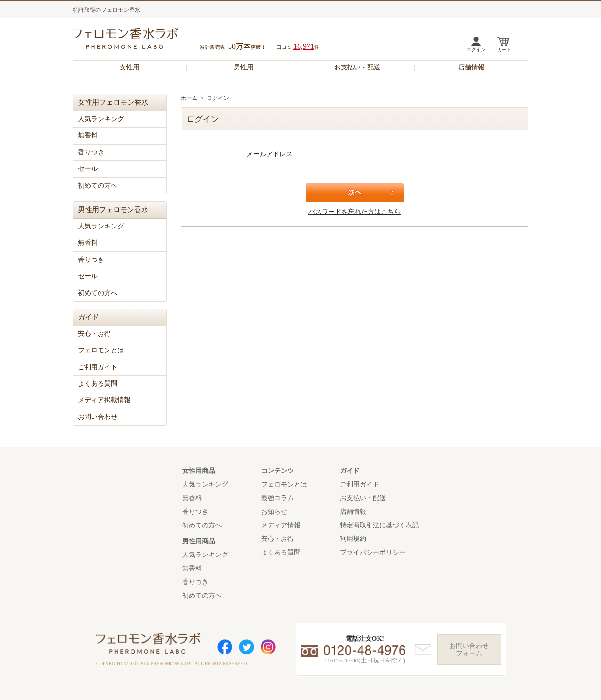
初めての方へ (98, 186)
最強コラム (277, 498)
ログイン (476, 49)
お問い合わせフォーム (469, 649)
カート (504, 49)
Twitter (247, 647)
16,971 (304, 46)
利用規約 (353, 539)
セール (88, 169)
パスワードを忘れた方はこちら (354, 212)
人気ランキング (101, 119)
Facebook (225, 647)
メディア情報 (281, 525)
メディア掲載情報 (104, 400)
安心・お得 (94, 334)
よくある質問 (98, 384)
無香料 (88, 135)
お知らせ (274, 512)
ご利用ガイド (98, 367)
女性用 (130, 67)
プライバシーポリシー (373, 552)
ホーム (189, 98)
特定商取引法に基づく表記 (379, 525)
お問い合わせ (98, 417)
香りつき (91, 152)
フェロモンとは (101, 350)
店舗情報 (471, 67)
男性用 (244, 67)
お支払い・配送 (357, 67)
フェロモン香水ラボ (137, 40)
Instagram (268, 647)
